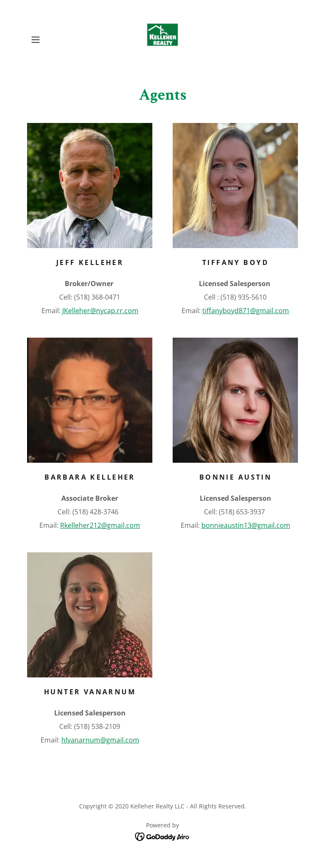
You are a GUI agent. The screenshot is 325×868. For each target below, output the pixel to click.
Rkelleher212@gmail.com (100, 525)
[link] (162, 40)
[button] (47, 40)
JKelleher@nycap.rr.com (100, 311)
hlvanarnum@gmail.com (100, 740)
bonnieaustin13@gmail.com (246, 525)
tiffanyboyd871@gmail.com (246, 311)
